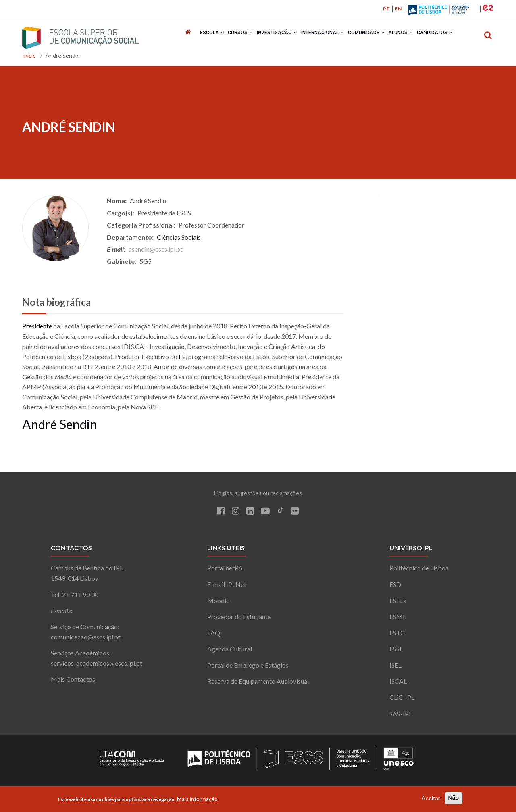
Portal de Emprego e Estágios (248, 668)
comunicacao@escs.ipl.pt (86, 640)
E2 (182, 359)
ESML (398, 619)
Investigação (275, 38)
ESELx (398, 603)
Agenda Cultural (230, 652)
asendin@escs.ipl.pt (156, 252)
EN (398, 9)
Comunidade (372, 38)
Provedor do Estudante (239, 619)
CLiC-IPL (402, 700)
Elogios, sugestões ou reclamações (258, 496)
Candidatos (449, 38)
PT (386, 9)
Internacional (325, 38)
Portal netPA (225, 571)
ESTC (397, 636)
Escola (202, 38)
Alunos (411, 38)
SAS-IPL (401, 717)
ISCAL (398, 684)
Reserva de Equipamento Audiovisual (258, 684)
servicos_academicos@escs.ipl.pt (97, 666)
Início (29, 58)
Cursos (234, 38)
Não (454, 799)
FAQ (214, 636)
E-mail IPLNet (227, 587)
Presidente (37, 329)
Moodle (218, 603)
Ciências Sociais (179, 240)
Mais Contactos (73, 682)
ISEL (395, 668)
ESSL (396, 652)
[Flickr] (295, 515)
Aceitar (431, 799)
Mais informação (197, 800)
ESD (395, 587)
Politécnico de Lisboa (419, 571)
